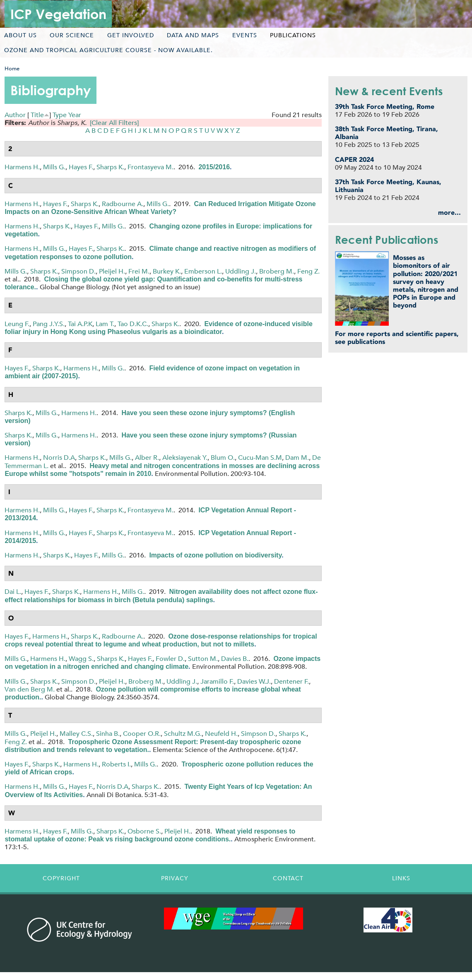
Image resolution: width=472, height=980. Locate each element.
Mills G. (54, 167)
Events (245, 35)
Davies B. (235, 659)
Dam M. (297, 458)
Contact (288, 878)
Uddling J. (241, 271)
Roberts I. (116, 764)
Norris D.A (59, 458)
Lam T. (105, 324)
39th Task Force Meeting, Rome (385, 107)
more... (449, 213)
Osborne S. (144, 831)
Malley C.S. (76, 734)
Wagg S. (81, 659)
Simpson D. (78, 271)
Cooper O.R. (142, 734)
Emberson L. (203, 271)
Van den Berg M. (30, 689)
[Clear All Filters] (114, 123)
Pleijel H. (112, 271)
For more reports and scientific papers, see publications (397, 338)
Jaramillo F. (217, 681)
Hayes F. (81, 167)
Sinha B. (108, 734)
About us (20, 35)
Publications (293, 35)
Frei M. (139, 271)
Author (15, 115)
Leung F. (17, 324)
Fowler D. (170, 659)
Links (401, 878)
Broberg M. (277, 271)
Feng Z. (308, 271)
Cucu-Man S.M (260, 458)
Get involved (131, 35)
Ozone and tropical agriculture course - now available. (108, 50)
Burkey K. (167, 271)
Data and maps (193, 35)
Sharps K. (110, 167)
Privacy (175, 878)
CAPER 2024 (354, 160)
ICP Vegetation (58, 14)
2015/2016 (214, 167)
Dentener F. (291, 681)
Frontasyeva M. (151, 167)
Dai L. (13, 592)
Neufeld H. (221, 734)
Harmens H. (22, 167)
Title (37, 115)
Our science (72, 35)
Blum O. (223, 458)
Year (75, 115)
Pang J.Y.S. (49, 324)
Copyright (61, 878)
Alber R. (147, 458)
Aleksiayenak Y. (185, 458)
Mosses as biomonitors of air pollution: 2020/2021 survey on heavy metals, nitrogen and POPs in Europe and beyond (426, 281)
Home (12, 68)
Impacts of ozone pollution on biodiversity (215, 555)
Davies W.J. (254, 681)
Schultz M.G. (183, 734)
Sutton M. (203, 659)
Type (60, 115)
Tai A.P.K (80, 324)
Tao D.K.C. (133, 324)
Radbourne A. (123, 204)
